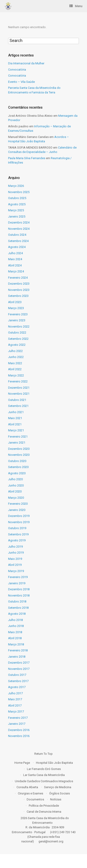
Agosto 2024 (17, 247)
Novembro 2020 (19, 455)
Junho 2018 (16, 626)
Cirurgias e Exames (31, 793)
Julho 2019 (15, 547)
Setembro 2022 (18, 339)
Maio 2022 (15, 363)
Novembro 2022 (19, 327)
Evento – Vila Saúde (21, 82)
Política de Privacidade (44, 806)
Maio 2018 (15, 632)
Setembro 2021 (18, 406)
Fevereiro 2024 (18, 278)
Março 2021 (16, 430)
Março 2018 (16, 644)
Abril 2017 (15, 705)
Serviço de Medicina (58, 787)
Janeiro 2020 (17, 510)
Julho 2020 (15, 479)
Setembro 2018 (18, 608)
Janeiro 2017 (17, 724)
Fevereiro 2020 (18, 504)
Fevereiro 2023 (18, 314)
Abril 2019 (15, 565)
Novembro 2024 (19, 229)
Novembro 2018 (19, 595)
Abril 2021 (15, 424)
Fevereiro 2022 (18, 381)
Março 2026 (16, 186)
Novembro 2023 (19, 290)
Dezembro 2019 (19, 516)
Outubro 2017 (17, 675)
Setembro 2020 (18, 467)
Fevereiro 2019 (18, 577)
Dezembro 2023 (19, 284)
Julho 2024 (15, 253)
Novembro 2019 (19, 522)
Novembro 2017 (19, 669)
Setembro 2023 (18, 296)
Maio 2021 (15, 418)
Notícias (56, 799)
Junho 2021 (16, 412)
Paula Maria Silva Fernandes (27, 158)
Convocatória (17, 70)
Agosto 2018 (17, 614)
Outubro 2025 (17, 198)
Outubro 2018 (17, 601)
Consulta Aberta (27, 787)
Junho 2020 (16, 485)
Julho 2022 (15, 351)
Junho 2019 (16, 553)
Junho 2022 (16, 357)
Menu (76, 6)
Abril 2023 (15, 302)
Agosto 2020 (17, 473)
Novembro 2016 (19, 736)
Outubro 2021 (17, 400)
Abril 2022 (15, 369)
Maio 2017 (15, 699)
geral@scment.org (51, 841)
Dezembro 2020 (19, 449)
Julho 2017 (15, 693)
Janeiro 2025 (17, 216)
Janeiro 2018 (17, 657)
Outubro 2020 (17, 461)
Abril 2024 (15, 265)
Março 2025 (16, 210)
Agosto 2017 (17, 687)
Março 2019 (16, 571)
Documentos (35, 799)
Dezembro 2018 (19, 589)
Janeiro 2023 (17, 320)
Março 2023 (16, 308)
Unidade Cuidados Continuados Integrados (44, 781)
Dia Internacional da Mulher (26, 63)
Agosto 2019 (17, 540)
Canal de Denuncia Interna (44, 812)
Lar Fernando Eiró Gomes (44, 769)
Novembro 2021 (19, 394)
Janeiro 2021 (17, 443)
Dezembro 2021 (19, 388)
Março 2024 (16, 271)
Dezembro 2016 (19, 730)
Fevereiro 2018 (18, 650)
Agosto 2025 (17, 204)
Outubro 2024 (17, 235)
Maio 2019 (15, 559)
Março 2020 (16, 498)
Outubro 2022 (17, 333)
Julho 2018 (15, 620)
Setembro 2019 (18, 534)
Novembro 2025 (19, 192)
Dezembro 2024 (19, 222)
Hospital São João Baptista (54, 763)
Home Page (22, 763)
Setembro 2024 (18, 241)
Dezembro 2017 (19, 663)
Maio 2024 (15, 259)
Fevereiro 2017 (18, 718)
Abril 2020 (15, 491)
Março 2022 (16, 375)
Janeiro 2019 (17, 583)
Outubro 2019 (17, 528)
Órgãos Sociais (60, 793)
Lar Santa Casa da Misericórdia (44, 775)
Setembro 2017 (18, 681)
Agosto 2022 (17, 345)
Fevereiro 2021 (18, 437)
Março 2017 (16, 711)
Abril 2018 (15, 638)
